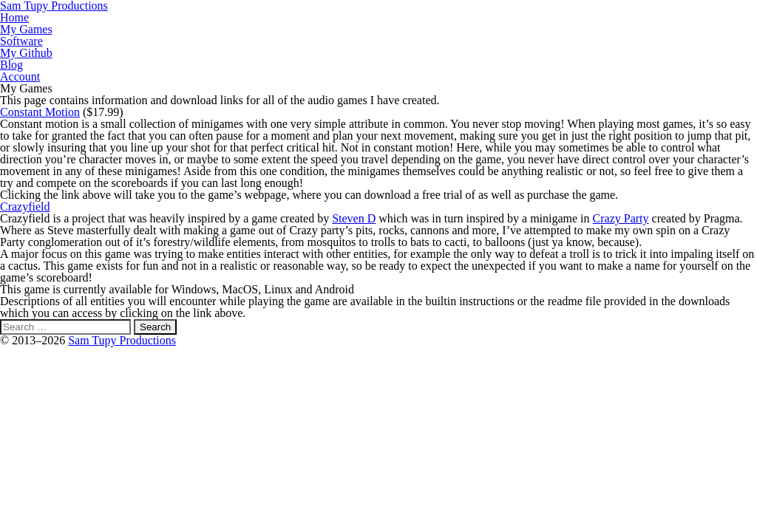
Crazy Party (621, 218)
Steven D (354, 218)
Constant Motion (40, 112)
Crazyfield (25, 207)
